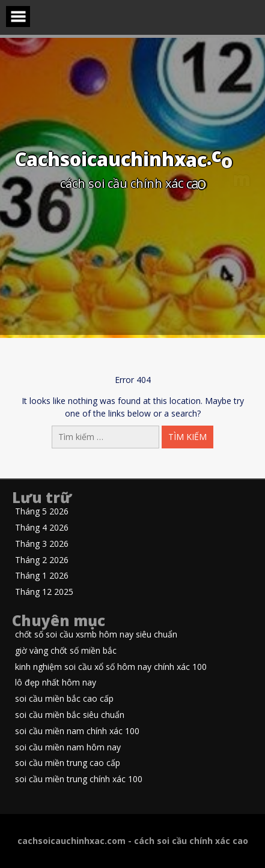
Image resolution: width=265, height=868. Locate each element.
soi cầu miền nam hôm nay (68, 748)
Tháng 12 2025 (44, 592)
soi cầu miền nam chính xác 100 (77, 731)
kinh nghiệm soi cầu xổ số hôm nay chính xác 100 (111, 667)
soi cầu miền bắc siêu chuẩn (70, 715)
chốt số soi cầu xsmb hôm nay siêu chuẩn (96, 635)
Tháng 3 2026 (42, 544)
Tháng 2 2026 (42, 560)
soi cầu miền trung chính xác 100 (79, 779)
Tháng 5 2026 (42, 512)
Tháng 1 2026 (42, 576)
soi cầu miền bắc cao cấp (64, 699)
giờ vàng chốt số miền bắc (66, 651)
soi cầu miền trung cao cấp (68, 763)
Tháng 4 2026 (42, 528)
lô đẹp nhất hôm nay (56, 683)
